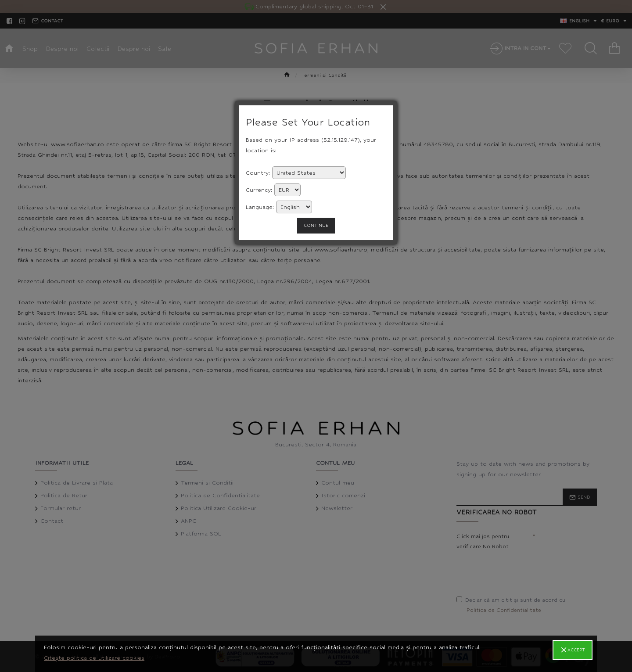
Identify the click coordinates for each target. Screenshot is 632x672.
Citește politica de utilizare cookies (94, 658)
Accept (576, 650)
